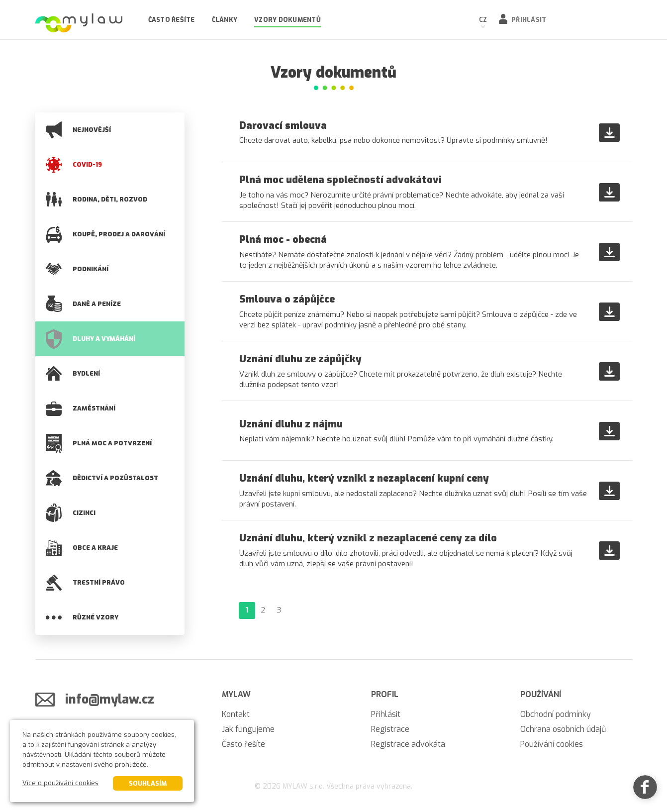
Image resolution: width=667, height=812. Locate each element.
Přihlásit (529, 20)
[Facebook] (645, 790)
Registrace (390, 729)
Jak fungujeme (248, 729)
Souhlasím (148, 783)
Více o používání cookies (60, 783)
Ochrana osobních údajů (563, 729)
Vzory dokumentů (287, 20)
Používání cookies (552, 744)
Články (225, 20)
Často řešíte (172, 20)
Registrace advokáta (408, 744)
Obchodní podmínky (556, 714)
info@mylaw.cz (110, 699)
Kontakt (236, 714)
